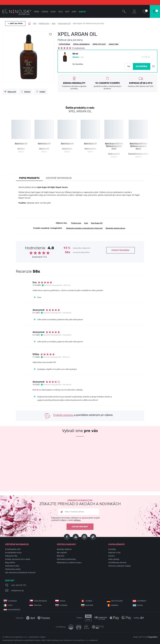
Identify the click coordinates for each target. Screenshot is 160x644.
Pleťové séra (44, 23)
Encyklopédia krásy (13, 552)
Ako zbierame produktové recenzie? (20, 572)
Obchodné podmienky (66, 559)
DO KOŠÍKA (142, 66)
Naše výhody (114, 559)
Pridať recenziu (121, 250)
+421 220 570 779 (18, 585)
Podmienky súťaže (13, 569)
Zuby (74, 12)
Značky (82, 12)
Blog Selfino (10, 562)
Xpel (54, 23)
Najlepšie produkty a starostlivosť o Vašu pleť (84, 228)
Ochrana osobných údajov (120, 566)
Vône (37, 12)
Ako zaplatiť (62, 552)
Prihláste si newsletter (80, 503)
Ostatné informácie (59, 178)
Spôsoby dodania (64, 549)
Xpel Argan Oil (64, 23)
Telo (61, 12)
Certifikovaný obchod (117, 562)
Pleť (35, 23)
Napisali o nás (114, 552)
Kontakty (112, 549)
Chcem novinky (80, 527)
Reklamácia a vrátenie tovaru (69, 562)
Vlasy (53, 12)
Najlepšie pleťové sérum (115, 228)
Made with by (145, 637)
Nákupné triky (11, 556)
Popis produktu (29, 178)
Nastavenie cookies (37, 637)
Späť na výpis (16, 24)
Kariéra (111, 556)
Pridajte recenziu (64, 415)
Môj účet (61, 556)
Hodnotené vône (12, 566)
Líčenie (45, 12)
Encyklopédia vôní (13, 549)
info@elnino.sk (17, 591)
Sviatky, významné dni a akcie (18, 559)
